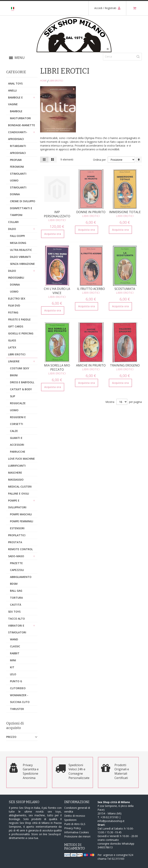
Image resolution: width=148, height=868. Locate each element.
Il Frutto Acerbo (91, 289)
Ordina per (99, 160)
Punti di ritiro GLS (75, 824)
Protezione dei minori (77, 836)
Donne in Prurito (91, 212)
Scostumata (125, 289)
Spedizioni (70, 820)
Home (43, 81)
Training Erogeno (125, 365)
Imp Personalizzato (57, 214)
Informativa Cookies (77, 832)
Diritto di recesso (75, 816)
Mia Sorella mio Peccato (57, 367)
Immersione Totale (125, 212)
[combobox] (122, 57)
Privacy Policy (72, 828)
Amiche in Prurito (91, 365)
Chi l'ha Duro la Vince (57, 291)
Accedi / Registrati (107, 8)
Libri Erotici (57, 220)
